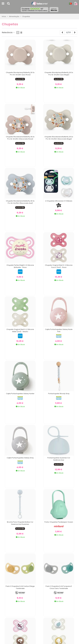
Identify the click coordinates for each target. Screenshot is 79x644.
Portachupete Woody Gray (59, 394)
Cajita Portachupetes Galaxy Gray (20, 458)
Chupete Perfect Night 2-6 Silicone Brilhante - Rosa (20, 266)
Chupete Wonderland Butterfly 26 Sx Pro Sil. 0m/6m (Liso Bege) (59, 74)
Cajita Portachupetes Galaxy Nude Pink (59, 330)
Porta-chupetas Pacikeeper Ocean (59, 522)
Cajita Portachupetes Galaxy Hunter (20, 394)
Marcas (54, 10)
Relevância (8, 32)
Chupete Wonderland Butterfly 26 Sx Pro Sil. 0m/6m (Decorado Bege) (59, 138)
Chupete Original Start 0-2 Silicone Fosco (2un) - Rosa (59, 266)
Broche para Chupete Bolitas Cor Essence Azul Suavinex (20, 523)
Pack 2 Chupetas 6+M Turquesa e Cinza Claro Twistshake (59, 587)
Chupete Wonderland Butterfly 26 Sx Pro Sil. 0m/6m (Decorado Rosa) (20, 138)
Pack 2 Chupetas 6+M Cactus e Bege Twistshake (20, 587)
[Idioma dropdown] (70, 4)
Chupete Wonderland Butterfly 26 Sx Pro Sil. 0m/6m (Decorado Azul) (20, 202)
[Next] (75, 33)
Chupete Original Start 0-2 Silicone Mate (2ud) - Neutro (20, 330)
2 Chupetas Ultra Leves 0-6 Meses (59, 201)
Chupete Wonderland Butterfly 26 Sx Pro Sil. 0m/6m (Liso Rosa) (20, 74)
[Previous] (62, 33)
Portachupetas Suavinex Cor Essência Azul (59, 459)
